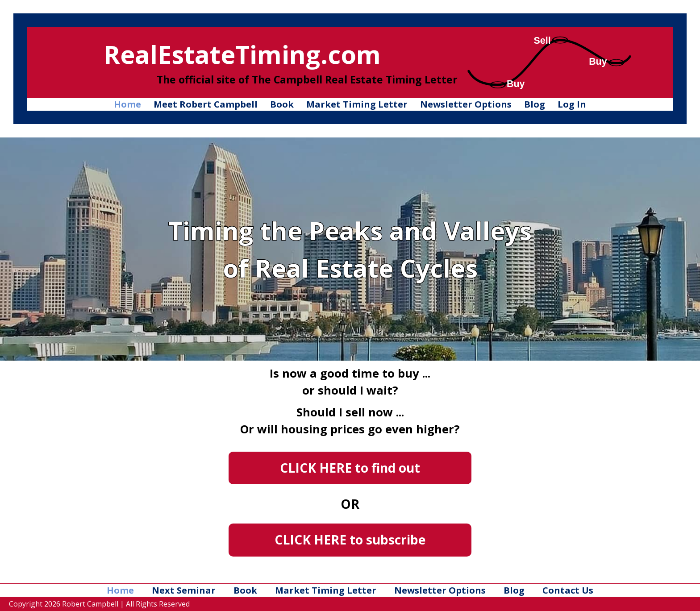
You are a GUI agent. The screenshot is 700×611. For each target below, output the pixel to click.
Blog (535, 104)
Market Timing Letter (357, 104)
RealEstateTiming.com (242, 54)
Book (282, 104)
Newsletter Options (466, 104)
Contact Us (568, 590)
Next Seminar (184, 590)
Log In (572, 104)
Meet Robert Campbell (206, 104)
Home (127, 104)
